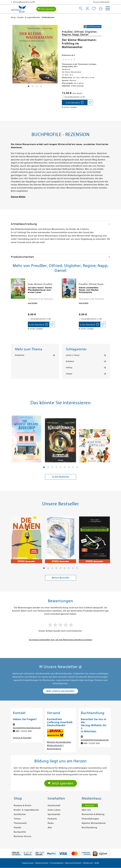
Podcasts (52, 819)
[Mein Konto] (87, 9)
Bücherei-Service (23, 836)
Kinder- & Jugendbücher (26, 810)
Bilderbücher (20, 355)
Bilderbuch (70, 361)
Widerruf (88, 863)
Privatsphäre (57, 863)
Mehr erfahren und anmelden (60, 691)
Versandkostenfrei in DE (42, 2)
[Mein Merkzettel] (94, 9)
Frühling (69, 368)
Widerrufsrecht (55, 745)
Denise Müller (18, 197)
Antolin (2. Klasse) (73, 355)
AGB (97, 863)
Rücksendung (54, 749)
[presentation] (12, 289)
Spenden (90, 805)
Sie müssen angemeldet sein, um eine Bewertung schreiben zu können (61, 640)
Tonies (17, 819)
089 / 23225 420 (92, 743)
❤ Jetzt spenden (46, 9)
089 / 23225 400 (24, 731)
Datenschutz (42, 863)
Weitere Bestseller (60, 578)
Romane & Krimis (23, 805)
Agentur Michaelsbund (94, 823)
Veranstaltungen (90, 819)
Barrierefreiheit (73, 863)
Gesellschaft (54, 805)
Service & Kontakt (101, 2)
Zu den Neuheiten (61, 477)
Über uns (86, 810)
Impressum (28, 863)
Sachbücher (20, 814)
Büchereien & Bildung (93, 814)
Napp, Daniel (80, 34)
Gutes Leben (54, 810)
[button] (44, 467)
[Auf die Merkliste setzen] (90, 102)
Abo (50, 828)
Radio (51, 823)
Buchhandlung (89, 828)
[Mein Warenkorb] (101, 9)
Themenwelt (20, 823)
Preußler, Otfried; (73, 32)
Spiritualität (54, 814)
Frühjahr (69, 374)
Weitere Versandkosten (59, 742)
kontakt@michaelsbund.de (27, 728)
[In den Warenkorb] (75, 102)
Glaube (18, 828)
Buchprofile (20, 832)
